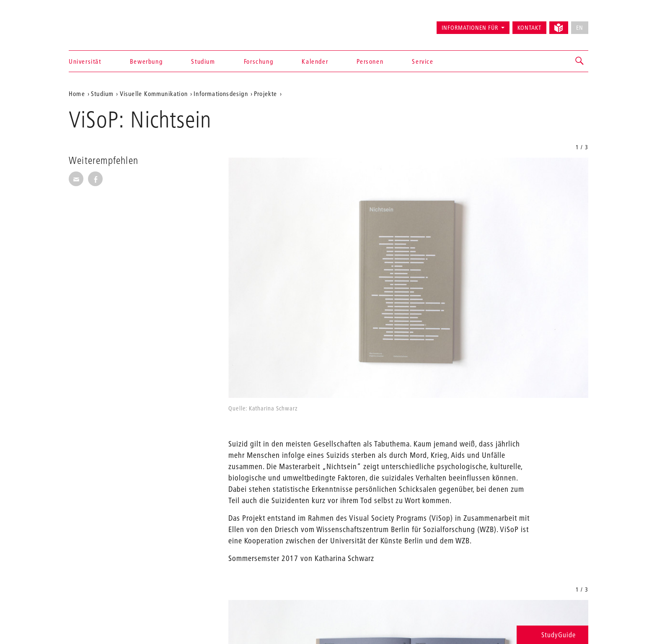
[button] (580, 61)
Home (77, 93)
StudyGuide (552, 635)
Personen (370, 61)
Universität (85, 61)
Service (423, 61)
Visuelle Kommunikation (154, 93)
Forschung (259, 61)
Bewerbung (146, 61)
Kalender (315, 61)
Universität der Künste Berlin (102, 24)
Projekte (266, 93)
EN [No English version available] (580, 28)
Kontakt (529, 28)
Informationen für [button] (470, 28)
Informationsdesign (221, 93)
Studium (203, 61)
